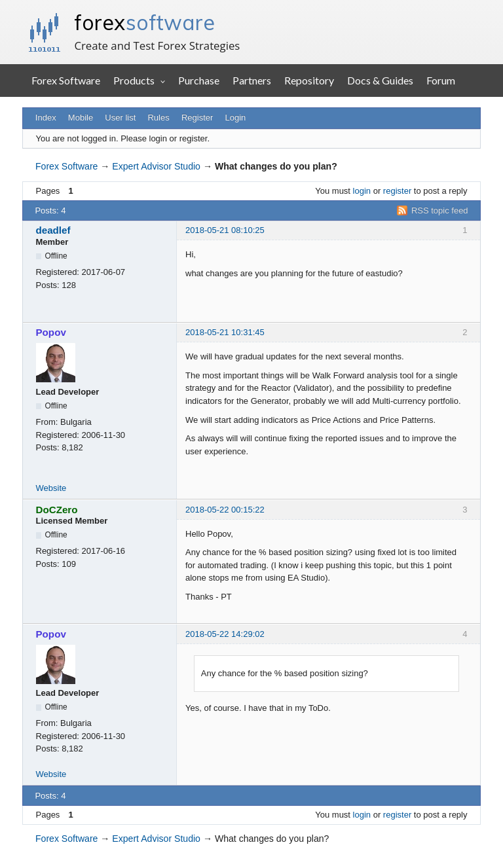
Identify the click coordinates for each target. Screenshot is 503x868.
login (362, 191)
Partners (252, 80)
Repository (309, 80)
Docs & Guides (380, 80)
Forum (441, 80)
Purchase (199, 80)
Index (46, 118)
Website (51, 488)
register (397, 191)
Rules (158, 118)
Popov (51, 332)
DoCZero (57, 510)
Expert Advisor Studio (156, 166)
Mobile (81, 118)
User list (120, 118)
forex (144, 22)
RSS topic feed (440, 210)
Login (236, 118)
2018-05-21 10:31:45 (225, 332)
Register (197, 118)
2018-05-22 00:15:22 (225, 510)
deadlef (53, 230)
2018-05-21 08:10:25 (225, 230)
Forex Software (66, 80)
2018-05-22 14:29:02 (225, 634)
